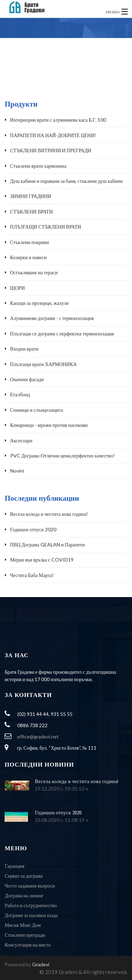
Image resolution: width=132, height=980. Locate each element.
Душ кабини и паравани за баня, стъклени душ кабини (67, 181)
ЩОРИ (18, 288)
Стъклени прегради (25, 935)
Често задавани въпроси (30, 886)
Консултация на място (28, 945)
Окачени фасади (27, 379)
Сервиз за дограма (24, 876)
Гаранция (14, 866)
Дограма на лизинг (24, 895)
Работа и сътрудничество (31, 905)
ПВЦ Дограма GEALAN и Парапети (48, 545)
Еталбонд (20, 394)
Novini (17, 471)
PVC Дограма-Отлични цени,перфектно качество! (62, 456)
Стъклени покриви (30, 242)
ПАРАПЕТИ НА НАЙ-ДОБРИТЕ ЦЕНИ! (53, 135)
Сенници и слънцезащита (37, 410)
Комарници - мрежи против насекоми (49, 425)
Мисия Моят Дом (23, 925)
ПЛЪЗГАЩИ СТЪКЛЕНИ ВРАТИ (46, 227)
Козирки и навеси (29, 257)
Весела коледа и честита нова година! (49, 514)
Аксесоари (21, 440)
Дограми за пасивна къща (31, 915)
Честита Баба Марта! (32, 575)
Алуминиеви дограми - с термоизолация (52, 318)
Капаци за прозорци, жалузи (40, 303)
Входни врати (24, 349)
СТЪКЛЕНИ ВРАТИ (32, 212)
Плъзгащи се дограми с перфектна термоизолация (62, 334)
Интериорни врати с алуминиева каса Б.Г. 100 (58, 120)
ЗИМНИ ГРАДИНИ (31, 196)
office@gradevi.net (38, 736)
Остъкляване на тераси (34, 272)
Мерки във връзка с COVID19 (42, 560)
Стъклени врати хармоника (38, 166)
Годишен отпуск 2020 (33, 529)
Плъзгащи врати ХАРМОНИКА (43, 364)
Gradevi (41, 964)
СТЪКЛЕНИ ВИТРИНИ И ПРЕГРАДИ (51, 150)
